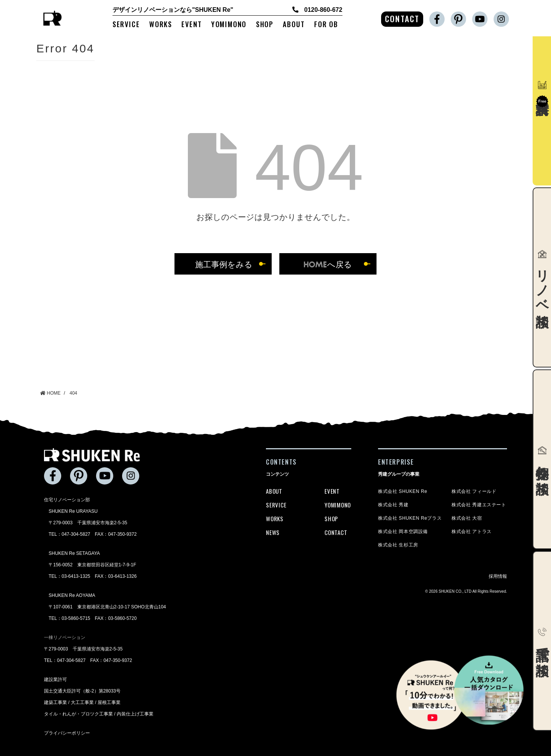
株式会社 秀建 (393, 505)
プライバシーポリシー (67, 733)
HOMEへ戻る (328, 264)
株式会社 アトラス (472, 532)
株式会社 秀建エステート (479, 505)
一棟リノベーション (65, 637)
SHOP (265, 24)
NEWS (273, 532)
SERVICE (126, 24)
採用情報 (498, 576)
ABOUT (294, 24)
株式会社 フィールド (474, 491)
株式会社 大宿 (467, 518)
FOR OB (326, 24)
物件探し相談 (542, 459)
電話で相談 (542, 641)
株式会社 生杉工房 (398, 545)
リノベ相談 (542, 277)
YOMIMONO (229, 24)
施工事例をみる (224, 264)
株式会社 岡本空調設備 (403, 532)
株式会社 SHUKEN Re (403, 491)
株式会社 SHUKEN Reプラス (410, 518)
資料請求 (542, 94)
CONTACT (402, 19)
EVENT (192, 24)
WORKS (161, 24)
